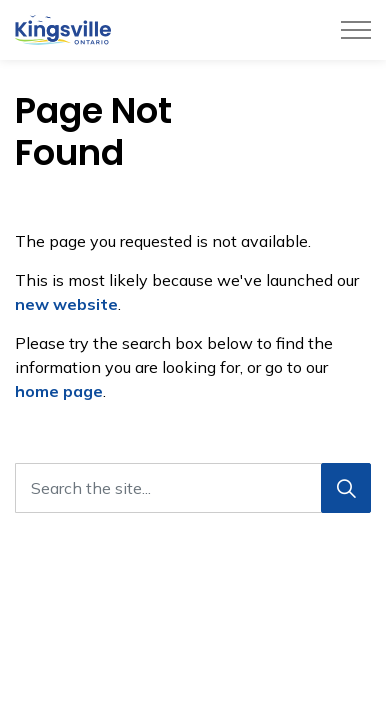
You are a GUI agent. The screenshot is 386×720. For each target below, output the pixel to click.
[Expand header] (356, 30)
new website (66, 304)
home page (59, 391)
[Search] (346, 488)
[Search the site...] (193, 488)
